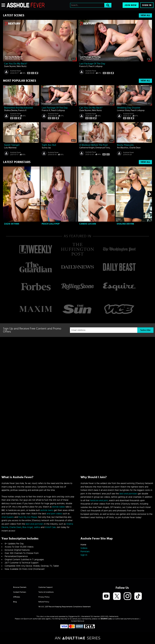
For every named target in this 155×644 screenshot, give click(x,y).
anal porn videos (54, 514)
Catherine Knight (87, 148)
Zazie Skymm (10, 66)
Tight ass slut (49, 145)
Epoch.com (28, 619)
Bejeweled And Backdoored (18, 108)
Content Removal (78, 621)
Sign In (147, 5)
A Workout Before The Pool (93, 145)
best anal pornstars (35, 524)
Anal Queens (8, 517)
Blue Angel (28, 527)
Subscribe (145, 330)
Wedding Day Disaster (129, 108)
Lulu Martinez (10, 148)
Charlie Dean (135, 148)
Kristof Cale (50, 527)
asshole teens (47, 510)
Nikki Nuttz (22, 66)
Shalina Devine (11, 110)
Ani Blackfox (123, 148)
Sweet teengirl (12, 145)
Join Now (131, 5)
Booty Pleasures (125, 145)
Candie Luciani (88, 224)
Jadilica (37, 527)
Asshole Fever (16, 71)
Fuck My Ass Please (28, 517)
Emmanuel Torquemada (106, 148)
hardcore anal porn (99, 500)
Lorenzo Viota (123, 110)
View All (145, 15)
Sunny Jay (46, 148)
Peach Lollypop (96, 66)
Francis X (83, 66)
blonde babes (59, 507)
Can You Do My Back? (16, 64)
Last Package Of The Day (92, 64)
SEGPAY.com (106, 619)
